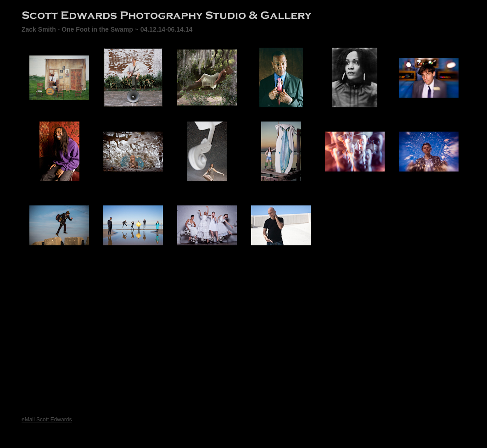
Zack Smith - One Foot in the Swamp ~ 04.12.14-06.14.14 (107, 29)
